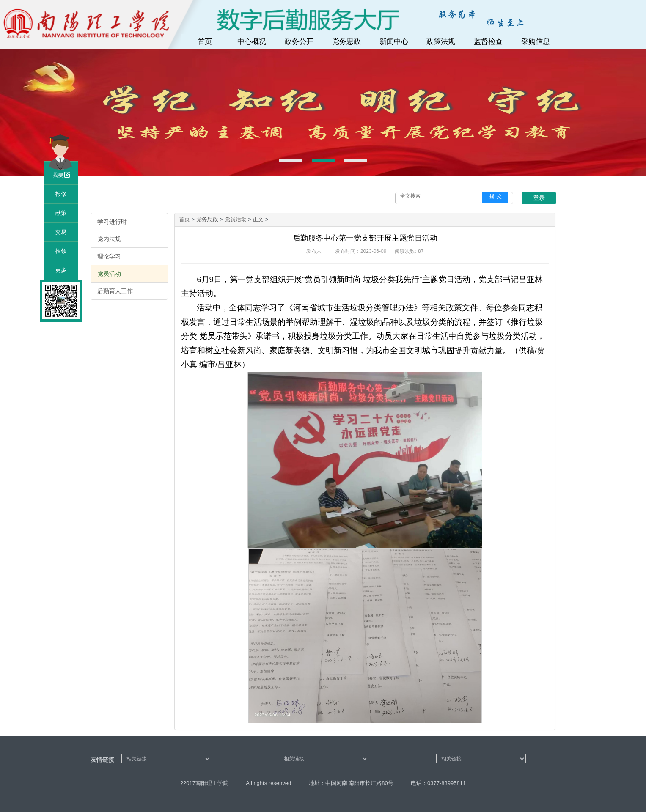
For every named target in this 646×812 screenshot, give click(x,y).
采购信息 (536, 42)
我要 (61, 175)
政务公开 (299, 42)
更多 (61, 270)
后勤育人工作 (115, 291)
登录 (539, 198)
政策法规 (441, 42)
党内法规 (109, 239)
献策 (61, 213)
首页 (205, 42)
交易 (61, 232)
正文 (259, 219)
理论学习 (109, 256)
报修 (61, 194)
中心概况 (252, 42)
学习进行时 (112, 222)
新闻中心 (394, 42)
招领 (61, 251)
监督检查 (488, 42)
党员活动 (109, 274)
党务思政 (346, 42)
